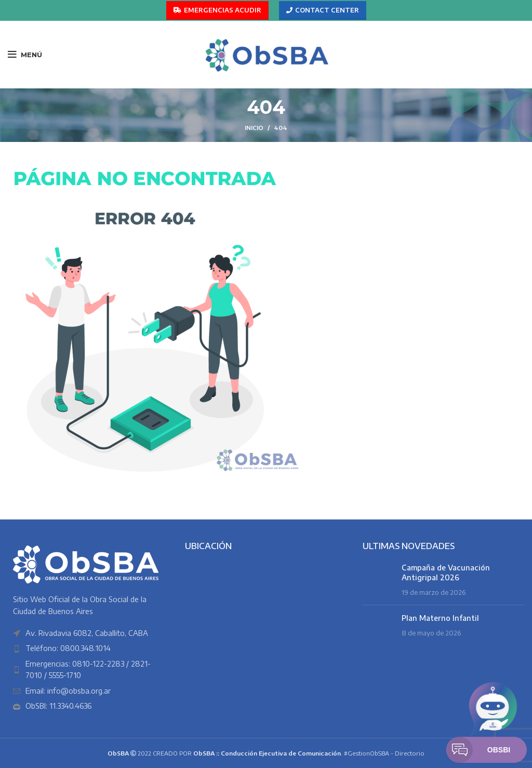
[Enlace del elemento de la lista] (89, 648)
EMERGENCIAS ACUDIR (217, 10)
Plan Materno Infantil (440, 618)
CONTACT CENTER (323, 10)
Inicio (254, 128)
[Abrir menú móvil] (25, 55)
